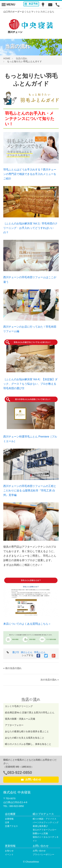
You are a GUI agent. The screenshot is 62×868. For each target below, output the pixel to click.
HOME (7, 58)
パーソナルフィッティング (46, 822)
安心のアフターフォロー (45, 830)
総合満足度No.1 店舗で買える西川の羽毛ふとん (30, 712)
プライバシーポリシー (43, 854)
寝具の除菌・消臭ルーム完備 (20, 719)
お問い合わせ (31, 780)
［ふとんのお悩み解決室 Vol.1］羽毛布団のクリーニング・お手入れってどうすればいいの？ (30, 228)
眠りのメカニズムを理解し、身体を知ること (28, 744)
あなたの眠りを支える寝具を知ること (25, 738)
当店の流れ (21, 58)
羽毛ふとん (40, 652)
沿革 (7, 822)
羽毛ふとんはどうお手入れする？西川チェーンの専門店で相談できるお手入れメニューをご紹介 (30, 174)
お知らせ (9, 851)
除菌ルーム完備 (40, 833)
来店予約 (31, 4)
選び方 (16, 652)
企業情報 (9, 819)
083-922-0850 (20, 772)
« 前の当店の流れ (12, 668)
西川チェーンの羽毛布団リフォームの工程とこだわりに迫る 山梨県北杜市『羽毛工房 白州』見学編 (30, 491)
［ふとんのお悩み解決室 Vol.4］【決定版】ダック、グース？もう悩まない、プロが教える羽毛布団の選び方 (30, 384)
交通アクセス (11, 826)
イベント (9, 854)
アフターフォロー (14, 725)
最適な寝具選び (40, 826)
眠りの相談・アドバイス (45, 819)
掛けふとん (27, 652)
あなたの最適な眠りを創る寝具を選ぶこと (27, 731)
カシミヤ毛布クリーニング (19, 706)
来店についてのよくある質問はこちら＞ (27, 624)
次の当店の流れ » (50, 680)
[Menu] (8, 4)
